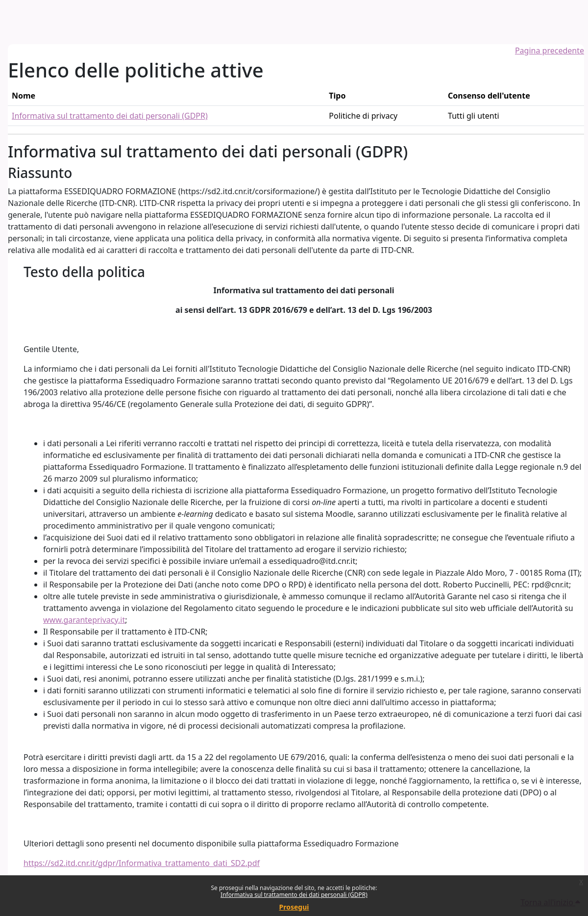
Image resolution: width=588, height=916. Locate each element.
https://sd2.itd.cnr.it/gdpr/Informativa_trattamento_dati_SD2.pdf (142, 863)
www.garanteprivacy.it (84, 620)
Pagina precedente (550, 51)
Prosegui (294, 907)
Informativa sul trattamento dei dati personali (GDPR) (294, 895)
